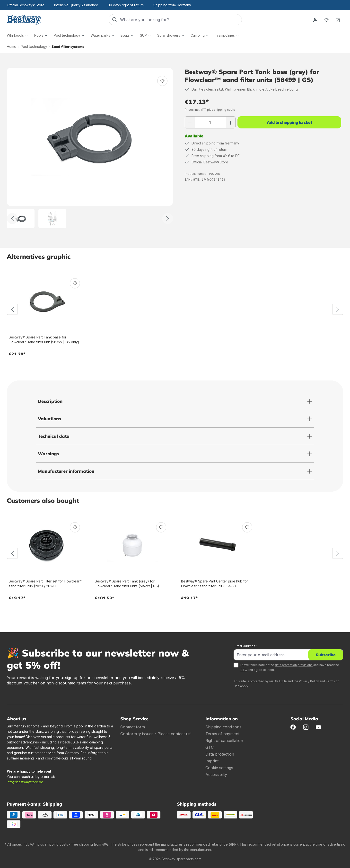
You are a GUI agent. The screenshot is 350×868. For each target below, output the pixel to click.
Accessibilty (216, 775)
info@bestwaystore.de (25, 782)
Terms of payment (222, 734)
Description (50, 401)
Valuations (49, 419)
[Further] (168, 219)
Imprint (212, 761)
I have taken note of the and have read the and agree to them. (290, 667)
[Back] (12, 219)
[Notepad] (326, 20)
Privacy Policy (309, 681)
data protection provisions (294, 665)
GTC (244, 670)
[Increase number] (231, 122)
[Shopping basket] (338, 20)
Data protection (220, 754)
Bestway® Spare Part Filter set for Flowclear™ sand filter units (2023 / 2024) (45, 584)
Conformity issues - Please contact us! (156, 734)
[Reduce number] (190, 122)
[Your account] (315, 20)
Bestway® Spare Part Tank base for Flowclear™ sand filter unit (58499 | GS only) (44, 340)
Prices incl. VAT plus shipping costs (210, 110)
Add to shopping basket (289, 122)
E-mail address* (245, 646)
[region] (90, 148)
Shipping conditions (223, 727)
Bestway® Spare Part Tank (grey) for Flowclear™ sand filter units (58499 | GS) (127, 584)
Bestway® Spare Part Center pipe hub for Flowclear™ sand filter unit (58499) (214, 584)
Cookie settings (219, 768)
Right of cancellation (224, 741)
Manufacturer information (66, 471)
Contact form (133, 727)
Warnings (48, 454)
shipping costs (57, 844)
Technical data (54, 436)
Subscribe (326, 655)
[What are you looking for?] (181, 20)
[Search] (114, 20)
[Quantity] (210, 122)
